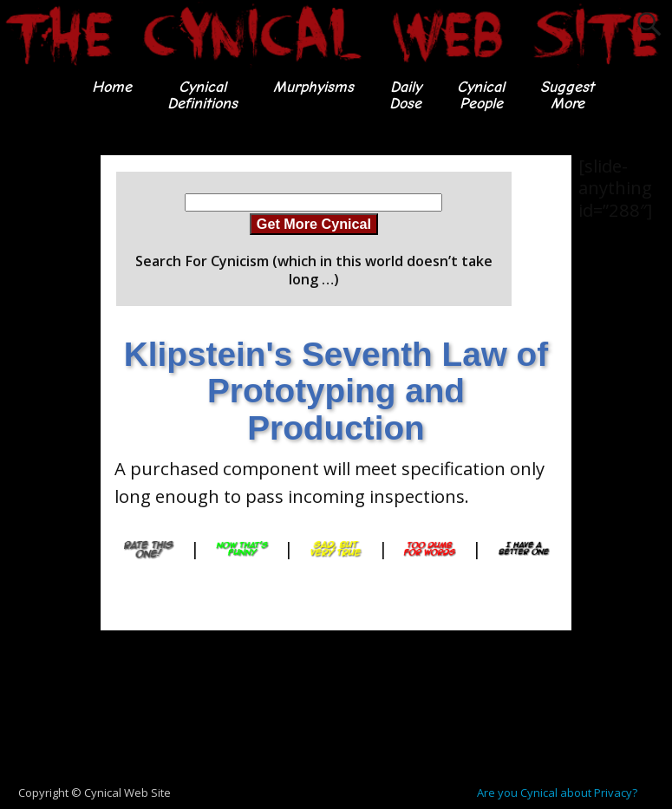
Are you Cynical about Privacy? (557, 793)
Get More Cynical (314, 224)
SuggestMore (567, 95)
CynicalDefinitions (202, 95)
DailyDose (405, 95)
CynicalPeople (481, 95)
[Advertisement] (69, 415)
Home (112, 87)
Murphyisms (313, 87)
